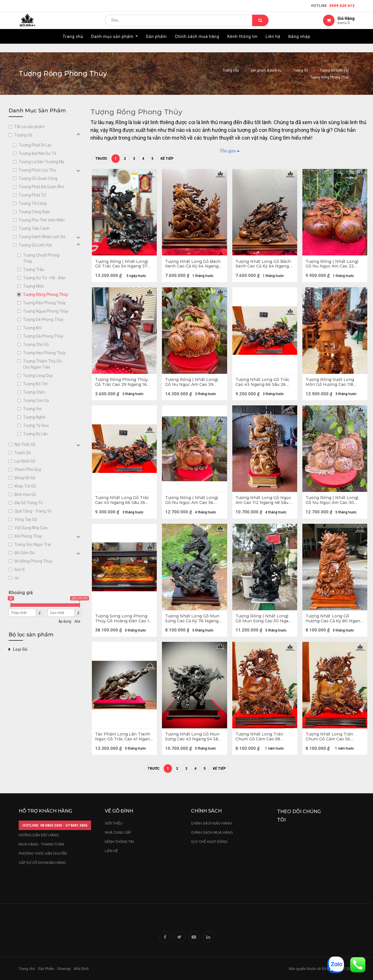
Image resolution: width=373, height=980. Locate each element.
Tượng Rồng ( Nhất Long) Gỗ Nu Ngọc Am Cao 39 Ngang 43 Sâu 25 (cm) (193, 385)
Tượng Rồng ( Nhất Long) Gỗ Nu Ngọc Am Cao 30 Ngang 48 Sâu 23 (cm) (333, 506)
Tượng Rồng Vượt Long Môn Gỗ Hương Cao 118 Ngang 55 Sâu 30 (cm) (331, 385)
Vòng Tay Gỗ (26, 519)
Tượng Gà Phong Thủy (43, 336)
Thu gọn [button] (228, 151)
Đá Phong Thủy (28, 536)
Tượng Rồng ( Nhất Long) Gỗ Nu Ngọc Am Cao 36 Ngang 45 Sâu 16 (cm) (193, 506)
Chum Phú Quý (28, 469)
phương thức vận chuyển (43, 853)
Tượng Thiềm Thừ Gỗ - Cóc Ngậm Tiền (43, 364)
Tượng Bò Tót (35, 384)
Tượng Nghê (34, 417)
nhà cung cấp (118, 832)
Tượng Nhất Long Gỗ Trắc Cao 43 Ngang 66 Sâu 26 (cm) (264, 385)
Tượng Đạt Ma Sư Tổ (37, 153)
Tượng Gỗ (301, 70)
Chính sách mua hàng (212, 832)
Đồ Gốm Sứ (25, 553)
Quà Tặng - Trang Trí (33, 511)
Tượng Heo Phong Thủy (44, 353)
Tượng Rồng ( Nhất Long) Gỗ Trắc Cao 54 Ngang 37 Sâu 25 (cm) (123, 265)
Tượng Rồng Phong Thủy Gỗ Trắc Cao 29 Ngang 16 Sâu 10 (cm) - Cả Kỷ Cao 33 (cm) (123, 385)
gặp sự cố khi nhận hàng (42, 863)
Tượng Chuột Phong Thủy (41, 258)
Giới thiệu (114, 823)
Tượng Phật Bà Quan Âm (41, 187)
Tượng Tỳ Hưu (36, 425)
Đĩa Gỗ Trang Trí (29, 503)
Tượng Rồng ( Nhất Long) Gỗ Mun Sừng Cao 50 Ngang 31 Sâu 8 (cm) (263, 626)
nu (17, 578)
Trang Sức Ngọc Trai (33, 544)
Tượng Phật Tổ (32, 195)
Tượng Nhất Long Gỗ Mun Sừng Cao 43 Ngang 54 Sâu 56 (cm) (194, 746)
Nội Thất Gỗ (25, 444)
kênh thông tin (119, 842)
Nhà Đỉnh (82, 969)
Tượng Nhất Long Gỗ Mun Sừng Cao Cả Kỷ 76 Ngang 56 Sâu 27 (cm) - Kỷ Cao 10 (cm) (193, 626)
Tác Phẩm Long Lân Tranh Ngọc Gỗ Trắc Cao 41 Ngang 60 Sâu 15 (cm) (124, 746)
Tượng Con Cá (36, 401)
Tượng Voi (32, 409)
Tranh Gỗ (23, 453)
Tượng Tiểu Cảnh (34, 228)
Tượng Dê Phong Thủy (43, 319)
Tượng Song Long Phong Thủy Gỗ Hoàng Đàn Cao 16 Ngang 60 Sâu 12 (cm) (122, 626)
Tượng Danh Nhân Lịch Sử (42, 237)
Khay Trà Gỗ (25, 486)
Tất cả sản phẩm (30, 127)
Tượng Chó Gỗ (36, 344)
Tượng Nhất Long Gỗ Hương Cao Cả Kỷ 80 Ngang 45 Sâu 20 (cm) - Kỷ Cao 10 (334, 626)
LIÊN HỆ (111, 851)
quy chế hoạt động (209, 842)
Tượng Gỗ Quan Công (38, 178)
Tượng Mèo (33, 286)
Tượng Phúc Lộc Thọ (37, 170)
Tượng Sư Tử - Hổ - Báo (44, 278)
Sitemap (64, 969)
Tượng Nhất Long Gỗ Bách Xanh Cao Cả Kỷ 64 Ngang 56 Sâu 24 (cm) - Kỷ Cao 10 (194, 265)
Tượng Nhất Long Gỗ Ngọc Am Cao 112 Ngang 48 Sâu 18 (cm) (264, 506)
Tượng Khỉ (32, 328)
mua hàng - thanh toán (41, 844)
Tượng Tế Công (33, 203)
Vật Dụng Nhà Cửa (31, 528)
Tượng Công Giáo (34, 212)
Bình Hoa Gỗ (25, 494)
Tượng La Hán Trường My (41, 162)
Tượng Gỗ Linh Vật (334, 70)
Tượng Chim (34, 392)
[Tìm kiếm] (260, 25)
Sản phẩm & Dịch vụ (266, 70)
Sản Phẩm (46, 969)
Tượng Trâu (34, 269)
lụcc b (20, 569)
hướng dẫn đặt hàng (39, 835)
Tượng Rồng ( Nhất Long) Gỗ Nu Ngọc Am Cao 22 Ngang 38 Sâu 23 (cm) (333, 265)
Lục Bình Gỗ (25, 461)
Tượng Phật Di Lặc (35, 145)
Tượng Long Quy (38, 376)
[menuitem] (73, 45)
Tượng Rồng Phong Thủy (329, 77)
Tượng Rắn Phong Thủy (44, 303)
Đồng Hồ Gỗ (25, 478)
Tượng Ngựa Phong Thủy (46, 311)
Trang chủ (231, 70)
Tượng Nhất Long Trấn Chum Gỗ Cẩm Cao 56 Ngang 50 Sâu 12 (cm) (331, 746)
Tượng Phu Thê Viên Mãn (42, 220)
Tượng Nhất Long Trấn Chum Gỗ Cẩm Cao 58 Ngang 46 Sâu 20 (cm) (260, 746)
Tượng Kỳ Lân (35, 434)
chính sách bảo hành (211, 823)
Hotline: (333, 6)
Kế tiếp (167, 159)
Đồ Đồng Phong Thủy (33, 561)
